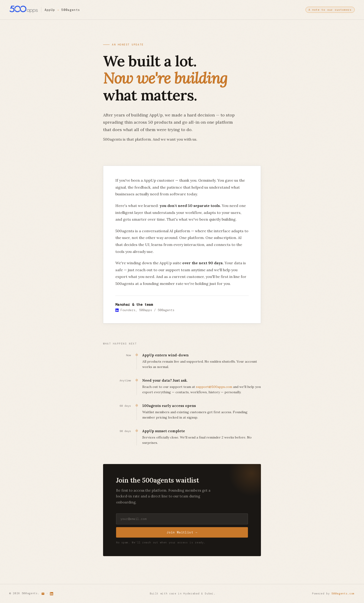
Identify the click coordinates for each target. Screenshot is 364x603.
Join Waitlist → (182, 533)
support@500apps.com (214, 387)
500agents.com (343, 594)
